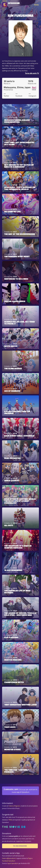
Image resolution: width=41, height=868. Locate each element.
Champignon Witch (14, 682)
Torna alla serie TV (32, 73)
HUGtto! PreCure (13, 660)
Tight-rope (10, 727)
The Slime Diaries (13, 368)
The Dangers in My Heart (17, 256)
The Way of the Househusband (20, 234)
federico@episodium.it (9, 858)
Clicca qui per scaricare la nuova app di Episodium (21, 791)
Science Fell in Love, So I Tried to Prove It (20, 323)
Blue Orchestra (12, 458)
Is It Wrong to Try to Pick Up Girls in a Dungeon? (19, 166)
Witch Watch (11, 346)
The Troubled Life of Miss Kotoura (17, 592)
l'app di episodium (13, 863)
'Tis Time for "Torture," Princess (17, 771)
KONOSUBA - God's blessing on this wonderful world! (20, 188)
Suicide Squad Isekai (15, 301)
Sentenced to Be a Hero (16, 279)
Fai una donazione (20, 846)
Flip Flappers (11, 637)
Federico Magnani (14, 806)
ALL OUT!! (9, 525)
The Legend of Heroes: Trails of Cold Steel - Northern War (20, 614)
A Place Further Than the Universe (17, 412)
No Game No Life (12, 212)
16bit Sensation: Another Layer (20, 705)
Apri (34, 87)
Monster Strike (12, 749)
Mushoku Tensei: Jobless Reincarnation (17, 121)
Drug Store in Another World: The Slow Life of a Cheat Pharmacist (20, 501)
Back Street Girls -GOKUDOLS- (20, 436)
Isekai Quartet (12, 481)
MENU (36, 5)
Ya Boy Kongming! (13, 570)
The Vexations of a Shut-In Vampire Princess (18, 547)
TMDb (10, 820)
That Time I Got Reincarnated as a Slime (19, 143)
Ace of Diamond (12, 391)
